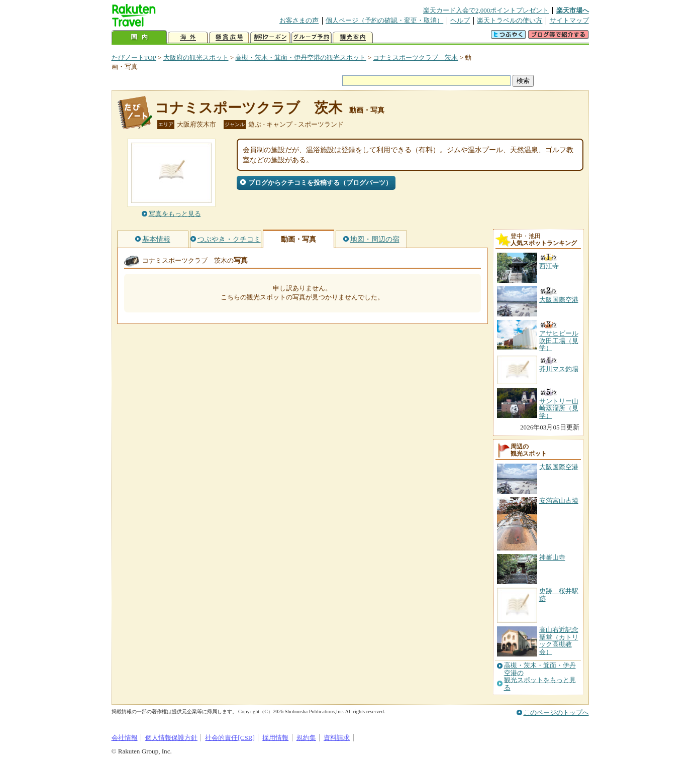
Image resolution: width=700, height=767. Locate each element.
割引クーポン (270, 37)
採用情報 (275, 738)
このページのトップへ (556, 713)
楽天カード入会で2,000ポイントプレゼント (486, 10)
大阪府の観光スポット (196, 58)
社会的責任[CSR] (230, 738)
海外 (188, 37)
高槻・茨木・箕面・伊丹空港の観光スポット (301, 58)
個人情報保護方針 (171, 738)
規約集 (306, 738)
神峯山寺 (552, 557)
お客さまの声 (299, 20)
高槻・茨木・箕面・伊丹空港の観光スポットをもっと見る (540, 676)
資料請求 (337, 738)
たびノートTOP (134, 58)
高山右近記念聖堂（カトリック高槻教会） (559, 640)
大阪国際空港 (559, 467)
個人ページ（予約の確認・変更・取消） (384, 20)
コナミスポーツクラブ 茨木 (415, 58)
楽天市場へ (573, 10)
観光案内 (353, 37)
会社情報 (125, 738)
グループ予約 (312, 37)
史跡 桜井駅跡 (559, 594)
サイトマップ (569, 20)
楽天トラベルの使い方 (510, 20)
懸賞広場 (229, 37)
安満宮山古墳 (559, 501)
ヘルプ (460, 20)
